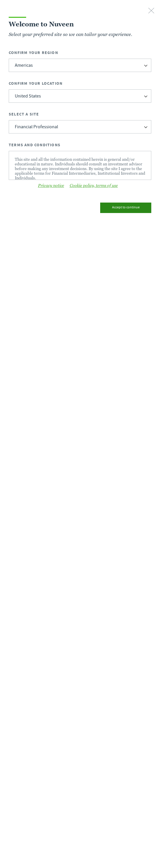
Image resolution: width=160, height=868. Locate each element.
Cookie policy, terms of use (94, 185)
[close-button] (151, 11)
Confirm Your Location (36, 83)
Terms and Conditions (35, 145)
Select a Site (24, 114)
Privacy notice (51, 185)
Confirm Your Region (33, 53)
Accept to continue (126, 208)
